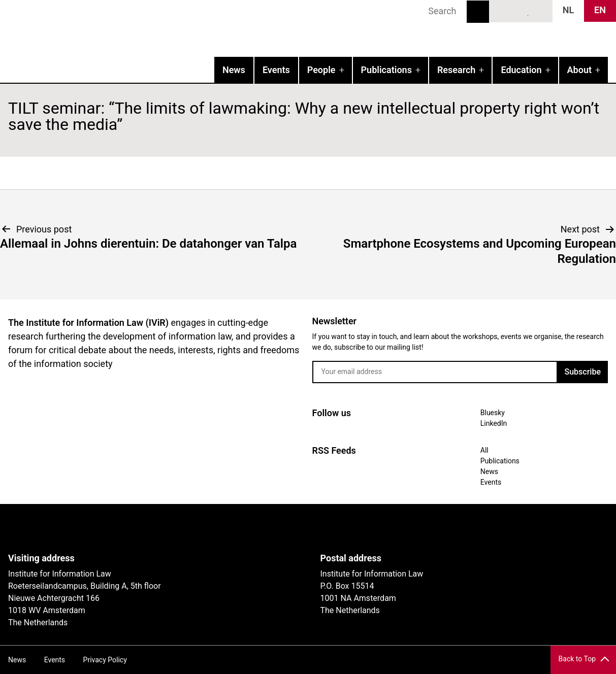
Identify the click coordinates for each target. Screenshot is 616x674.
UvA (126, 528)
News (234, 70)
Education (521, 70)
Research (456, 70)
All (484, 450)
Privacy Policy (105, 660)
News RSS (539, 11)
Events (276, 70)
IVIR (130, 28)
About (579, 70)
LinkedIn (521, 11)
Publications (386, 70)
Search (478, 12)
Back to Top (577, 659)
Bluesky (502, 11)
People (321, 70)
